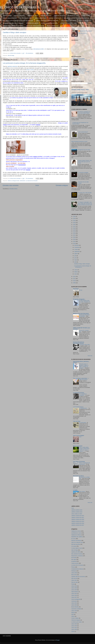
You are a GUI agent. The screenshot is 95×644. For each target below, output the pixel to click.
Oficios (73, 616)
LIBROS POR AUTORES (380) (68, 23)
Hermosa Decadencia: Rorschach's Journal (79, 343)
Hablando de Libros (33, 16)
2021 (74, 227)
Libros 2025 (74, 630)
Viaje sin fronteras (83, 380)
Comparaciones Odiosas (77, 569)
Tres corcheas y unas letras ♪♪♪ (81, 378)
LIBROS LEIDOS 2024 (77, 512)
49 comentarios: (30, 53)
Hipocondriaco (75, 592)
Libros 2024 (74, 590)
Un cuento (74, 546)
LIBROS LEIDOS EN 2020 (78, 519)
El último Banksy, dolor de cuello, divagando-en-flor (85, 302)
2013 (74, 243)
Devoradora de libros (78, 476)
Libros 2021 (74, 628)
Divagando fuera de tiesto (84, 150)
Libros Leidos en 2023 (77, 514)
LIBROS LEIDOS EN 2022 (78, 516)
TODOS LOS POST (19, 16)
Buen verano (82, 491)
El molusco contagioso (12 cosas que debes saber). (84, 112)
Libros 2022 (74, 605)
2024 (74, 221)
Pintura (73, 567)
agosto (76, 254)
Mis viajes (74, 559)
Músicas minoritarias (76, 541)
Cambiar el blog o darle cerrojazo (15, 32)
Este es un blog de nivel (85, 21)
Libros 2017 (74, 597)
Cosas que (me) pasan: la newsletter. (84, 315)
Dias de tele (74, 578)
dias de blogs (11, 55)
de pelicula (74, 561)
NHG (73, 614)
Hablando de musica (46, 16)
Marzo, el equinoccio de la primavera (85, 463)
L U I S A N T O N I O (78, 407)
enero (76, 274)
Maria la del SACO (78, 446)
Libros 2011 (74, 580)
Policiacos (74, 571)
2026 (74, 216)
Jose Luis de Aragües (79, 436)
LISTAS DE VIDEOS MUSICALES (35, 26)
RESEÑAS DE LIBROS (32, 23)
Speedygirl (76, 289)
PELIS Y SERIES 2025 (55, 18)
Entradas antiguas (62, 185)
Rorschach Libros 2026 (85, 345)
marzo (76, 270)
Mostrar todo (90, 356)
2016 (74, 237)
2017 (74, 235)
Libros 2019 (74, 611)
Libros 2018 (74, 573)
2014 (74, 241)
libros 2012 (74, 575)
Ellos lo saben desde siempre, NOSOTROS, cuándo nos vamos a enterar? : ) (84, 449)
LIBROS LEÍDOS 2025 (40, 18)
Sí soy (81, 290)
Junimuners (22, 181)
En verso (74, 539)
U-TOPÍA (75, 490)
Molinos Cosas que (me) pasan (81, 313)
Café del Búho (77, 421)
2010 (74, 281)
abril (76, 262)
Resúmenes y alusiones (77, 556)
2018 (74, 233)
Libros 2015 (74, 626)
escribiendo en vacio (76, 533)
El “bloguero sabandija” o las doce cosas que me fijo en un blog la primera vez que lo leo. (85, 203)
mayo (76, 260)
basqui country (30, 70)
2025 (74, 218)
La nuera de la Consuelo (32, 181)
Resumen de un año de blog (85, 193)
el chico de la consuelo (86, 31)
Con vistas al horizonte (79, 462)
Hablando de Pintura (60, 16)
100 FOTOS (64, 21)
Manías (73, 613)
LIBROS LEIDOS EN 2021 (78, 518)
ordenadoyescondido (38, 49)
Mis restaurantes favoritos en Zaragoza (13, 23)
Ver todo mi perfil (83, 33)
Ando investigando (76, 599)
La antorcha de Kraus (79, 393)
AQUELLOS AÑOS (76, 552)
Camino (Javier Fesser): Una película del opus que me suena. (85, 162)
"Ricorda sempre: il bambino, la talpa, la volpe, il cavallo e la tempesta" (84, 366)
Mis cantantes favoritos (77, 554)
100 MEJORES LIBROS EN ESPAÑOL (13, 26)
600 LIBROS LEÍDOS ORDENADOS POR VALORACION (18, 21)
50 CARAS (73, 21)
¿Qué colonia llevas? (83, 132)
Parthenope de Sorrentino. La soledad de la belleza (84, 72)
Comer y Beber (75, 618)
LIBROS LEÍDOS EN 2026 (10, 18)
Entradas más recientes (11, 185)
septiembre (77, 252)
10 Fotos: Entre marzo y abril (80, 90)
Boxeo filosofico (75, 607)
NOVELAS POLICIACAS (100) (49, 23)
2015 (74, 239)
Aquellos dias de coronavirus (78, 577)
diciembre (77, 245)
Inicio (37, 185)
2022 (74, 225)
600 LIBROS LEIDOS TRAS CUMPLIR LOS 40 (76, 18)
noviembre (77, 247)
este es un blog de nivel (14, 181)
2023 (74, 223)
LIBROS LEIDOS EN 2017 (78, 525)
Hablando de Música (76, 535)
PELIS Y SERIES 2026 (26, 18)
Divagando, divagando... (79, 299)
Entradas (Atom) (13, 189)
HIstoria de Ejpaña (76, 620)
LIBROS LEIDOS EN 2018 (78, 523)
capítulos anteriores (12, 66)
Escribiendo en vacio (73, 16)
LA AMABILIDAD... (84, 408)
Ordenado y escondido (79, 59)
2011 (74, 279)
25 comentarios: (30, 178)
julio (75, 256)
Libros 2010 (74, 586)
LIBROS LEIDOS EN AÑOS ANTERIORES (47, 21)
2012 (74, 277)
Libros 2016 (74, 595)
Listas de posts (75, 563)
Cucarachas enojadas (83, 172)
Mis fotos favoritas (76, 544)
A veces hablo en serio (77, 548)
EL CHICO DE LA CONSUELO (19, 7)
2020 (74, 229)
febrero (76, 272)
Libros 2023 (74, 624)
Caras (73, 631)
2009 (74, 283)
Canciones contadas (76, 609)
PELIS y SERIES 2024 (53, 26)
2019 (74, 231)
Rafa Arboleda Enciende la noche (79, 141)
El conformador (83, 423)
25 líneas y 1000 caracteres (80, 69)
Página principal (7, 16)
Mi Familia (74, 558)
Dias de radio (75, 582)
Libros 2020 (74, 588)
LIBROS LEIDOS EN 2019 (78, 521)
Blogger (58, 640)
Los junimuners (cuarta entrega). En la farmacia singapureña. (24, 63)
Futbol (73, 584)
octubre (76, 249)
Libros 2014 (74, 603)
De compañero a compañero (83, 395)
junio (76, 258)
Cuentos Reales (86, 16)
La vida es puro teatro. (77, 622)
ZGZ (80, 437)
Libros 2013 (74, 594)
